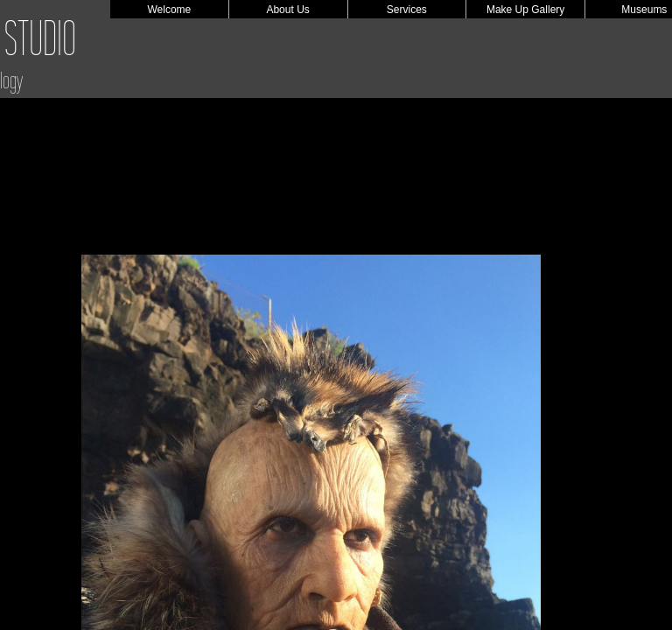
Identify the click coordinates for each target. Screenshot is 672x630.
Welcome (169, 10)
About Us (287, 10)
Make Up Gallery (525, 10)
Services (407, 10)
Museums (644, 10)
